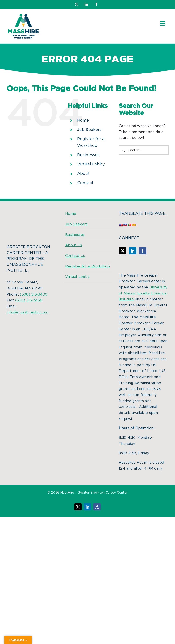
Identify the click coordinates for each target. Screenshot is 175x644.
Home (83, 121)
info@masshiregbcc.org (28, 312)
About (84, 174)
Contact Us (75, 256)
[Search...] (144, 150)
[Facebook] (143, 251)
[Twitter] (122, 251)
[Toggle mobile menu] (163, 23)
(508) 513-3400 (34, 294)
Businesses (88, 155)
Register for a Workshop (87, 266)
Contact (85, 183)
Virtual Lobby (91, 164)
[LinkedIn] (133, 251)
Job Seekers (89, 130)
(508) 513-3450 (29, 300)
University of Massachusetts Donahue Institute (143, 293)
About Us (74, 245)
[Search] (123, 150)
